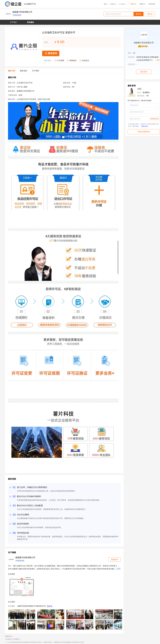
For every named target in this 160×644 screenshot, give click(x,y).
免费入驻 (133, 4)
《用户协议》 (136, 126)
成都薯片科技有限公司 (22, 12)
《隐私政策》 (145, 126)
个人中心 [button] (123, 4)
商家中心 (142, 4)
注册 (153, 4)
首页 (105, 4)
